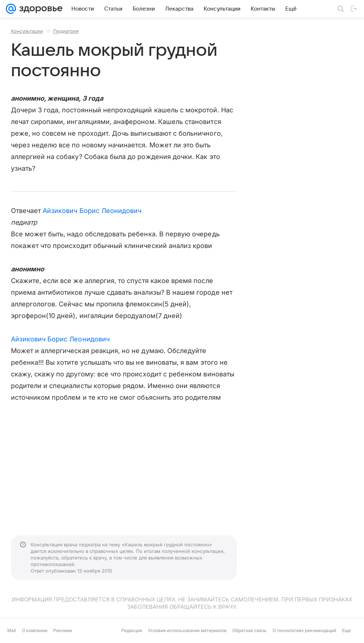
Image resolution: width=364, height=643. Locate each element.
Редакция (132, 630)
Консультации (27, 31)
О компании (35, 630)
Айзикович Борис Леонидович (92, 211)
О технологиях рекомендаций (304, 630)
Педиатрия (66, 31)
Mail (12, 630)
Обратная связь (250, 630)
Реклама (63, 630)
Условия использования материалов (187, 630)
